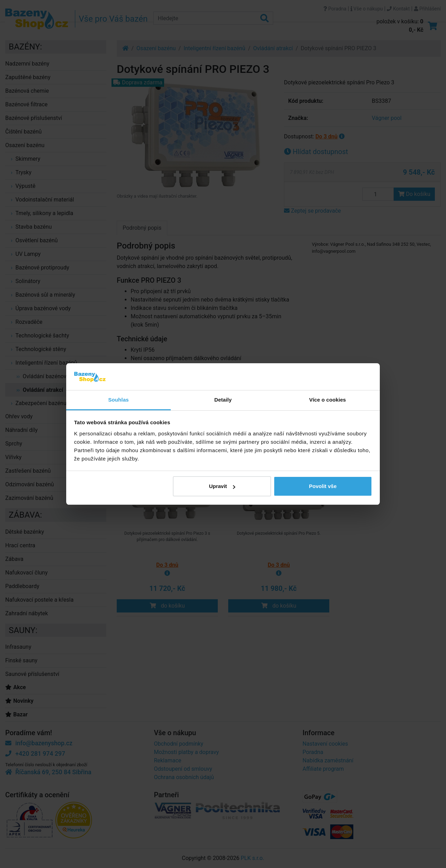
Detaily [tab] (223, 400)
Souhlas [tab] (118, 400)
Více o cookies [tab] (328, 400)
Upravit (222, 486)
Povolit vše (323, 486)
